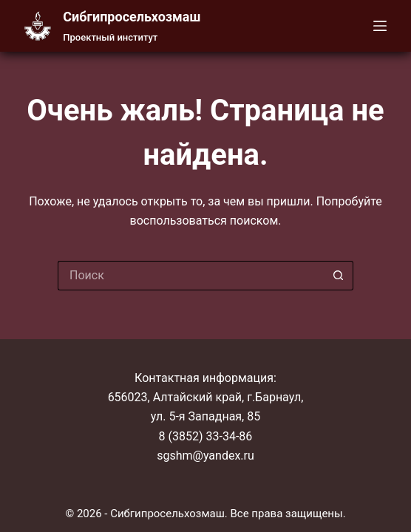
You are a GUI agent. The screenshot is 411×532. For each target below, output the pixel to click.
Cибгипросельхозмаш (132, 17)
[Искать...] (191, 276)
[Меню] (380, 26)
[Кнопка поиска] (339, 276)
